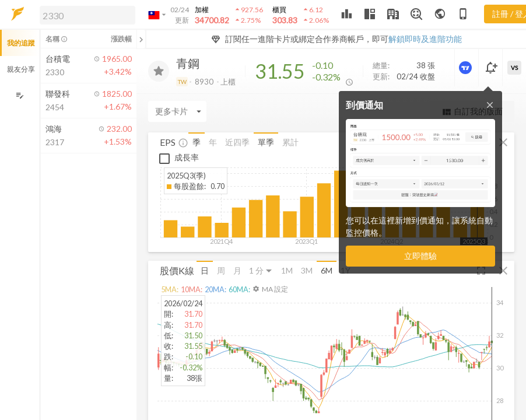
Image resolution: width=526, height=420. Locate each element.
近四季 (237, 142)
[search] (87, 15)
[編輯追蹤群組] (20, 95)
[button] (85, 15)
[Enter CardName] (177, 111)
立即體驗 (420, 256)
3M (307, 270)
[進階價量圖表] (467, 68)
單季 (266, 142)
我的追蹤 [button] (21, 43)
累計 (290, 142)
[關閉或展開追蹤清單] (141, 39)
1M (287, 270)
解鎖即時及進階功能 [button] (425, 39)
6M (327, 270)
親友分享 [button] (21, 69)
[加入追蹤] (159, 71)
